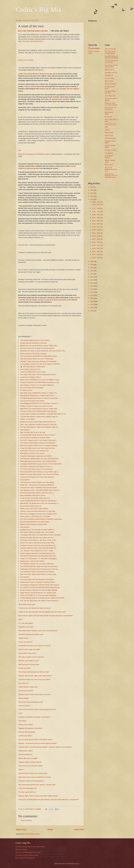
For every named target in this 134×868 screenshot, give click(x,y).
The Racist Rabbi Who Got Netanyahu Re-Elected (37, 580)
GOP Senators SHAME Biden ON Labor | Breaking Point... (40, 459)
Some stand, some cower (27, 653)
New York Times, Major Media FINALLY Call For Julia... (39, 574)
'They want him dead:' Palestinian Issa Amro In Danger (38, 488)
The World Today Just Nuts (110, 92)
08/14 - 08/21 (96, 221)
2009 (92, 298)
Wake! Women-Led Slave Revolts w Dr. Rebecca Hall (38, 593)
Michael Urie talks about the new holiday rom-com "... (38, 538)
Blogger (77, 864)
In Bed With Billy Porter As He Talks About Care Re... (38, 448)
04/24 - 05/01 (96, 242)
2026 (92, 187)
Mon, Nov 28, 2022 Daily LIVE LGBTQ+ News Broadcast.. (40, 601)
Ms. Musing (108, 117)
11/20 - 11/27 (96, 212)
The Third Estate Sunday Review (110, 52)
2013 (92, 286)
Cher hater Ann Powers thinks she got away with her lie (37, 709)
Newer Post (21, 830)
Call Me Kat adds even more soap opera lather (34, 679)
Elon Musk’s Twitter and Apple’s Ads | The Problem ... (38, 532)
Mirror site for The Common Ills (110, 108)
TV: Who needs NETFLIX (27, 792)
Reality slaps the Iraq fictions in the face (34, 343)
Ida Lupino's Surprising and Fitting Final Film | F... (37, 466)
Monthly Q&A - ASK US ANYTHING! (32, 561)
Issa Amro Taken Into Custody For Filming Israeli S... (38, 348)
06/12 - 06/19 (96, 233)
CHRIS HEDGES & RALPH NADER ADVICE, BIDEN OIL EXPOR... (43, 598)
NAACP (107, 130)
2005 (92, 311)
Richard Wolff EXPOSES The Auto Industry (35, 522)
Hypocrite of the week (26, 627)
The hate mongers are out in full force (31, 657)
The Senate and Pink (26, 691)
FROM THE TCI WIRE (26, 60)
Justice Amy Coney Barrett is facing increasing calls (37, 74)
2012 (92, 289)
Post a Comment (26, 820)
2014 (92, 283)
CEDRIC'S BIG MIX (41, 31)
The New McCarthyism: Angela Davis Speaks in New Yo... (40, 417)
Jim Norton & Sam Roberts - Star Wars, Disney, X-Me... (39, 540)
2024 (92, 193)
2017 (92, 274)
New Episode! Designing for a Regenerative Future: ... (38, 396)
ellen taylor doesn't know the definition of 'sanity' (35, 777)
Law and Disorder (110, 138)
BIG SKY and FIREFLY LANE (29, 661)
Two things (22, 721)
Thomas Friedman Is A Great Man (111, 62)
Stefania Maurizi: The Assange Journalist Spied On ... (38, 530)
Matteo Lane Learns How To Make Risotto (34, 509)
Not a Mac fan (23, 683)
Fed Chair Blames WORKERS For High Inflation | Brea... (39, 356)
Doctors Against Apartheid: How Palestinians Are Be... (38, 553)
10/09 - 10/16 (96, 215)
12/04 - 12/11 (96, 202)
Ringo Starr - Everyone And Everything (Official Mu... (38, 485)
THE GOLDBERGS (25, 755)
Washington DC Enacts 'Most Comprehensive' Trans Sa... (39, 569)
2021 (92, 261)
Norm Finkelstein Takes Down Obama (33, 495)
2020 (92, 265)
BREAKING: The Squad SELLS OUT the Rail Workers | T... (40, 503)
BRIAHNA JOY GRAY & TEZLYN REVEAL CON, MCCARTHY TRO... (43, 351)
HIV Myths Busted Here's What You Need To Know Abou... (40, 398)
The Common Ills (110, 49)
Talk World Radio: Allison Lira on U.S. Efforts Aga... (37, 359)
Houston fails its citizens (27, 732)
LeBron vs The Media (27, 419)
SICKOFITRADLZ (110, 84)
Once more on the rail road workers (31, 766)
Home (50, 830)
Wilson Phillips (24, 698)
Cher (20, 713)
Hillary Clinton (109, 133)
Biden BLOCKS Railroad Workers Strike (34, 524)
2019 (92, 268)
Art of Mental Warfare (109, 157)
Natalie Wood (23, 638)
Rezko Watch (109, 165)
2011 (92, 292)
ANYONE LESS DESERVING (33, 41)
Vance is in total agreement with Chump (28, 852)
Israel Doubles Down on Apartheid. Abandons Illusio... (38, 582)
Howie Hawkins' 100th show (28, 687)
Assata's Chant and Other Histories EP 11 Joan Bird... (38, 511)
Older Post (79, 830)
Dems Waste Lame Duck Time (30, 369)
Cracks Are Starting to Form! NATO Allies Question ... (38, 477)
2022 (92, 199)
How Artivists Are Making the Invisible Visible (35, 438)
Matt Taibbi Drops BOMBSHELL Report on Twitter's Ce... (39, 393)
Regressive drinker (21, 850)
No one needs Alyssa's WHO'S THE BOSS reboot (35, 740)
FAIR (106, 127)
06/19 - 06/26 (96, 230)
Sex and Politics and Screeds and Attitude (111, 57)
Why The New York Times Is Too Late (33, 432)
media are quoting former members (57, 99)
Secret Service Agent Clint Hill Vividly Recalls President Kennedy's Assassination (45, 616)
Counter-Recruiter (110, 124)
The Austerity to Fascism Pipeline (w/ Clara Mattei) (37, 482)
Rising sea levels (24, 668)
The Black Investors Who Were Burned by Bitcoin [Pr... (38, 545)
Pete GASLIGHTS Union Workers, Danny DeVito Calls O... (40, 472)
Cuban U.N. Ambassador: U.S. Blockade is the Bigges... (39, 559)
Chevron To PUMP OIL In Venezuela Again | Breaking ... (39, 595)
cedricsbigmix (95, 48)
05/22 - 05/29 (96, 236)
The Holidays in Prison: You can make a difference (37, 385)
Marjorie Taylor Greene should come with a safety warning (38, 796)
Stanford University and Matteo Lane (31, 634)
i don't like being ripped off (27, 788)
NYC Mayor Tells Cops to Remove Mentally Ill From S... (39, 375)
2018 (92, 271)
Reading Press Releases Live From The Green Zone (111, 176)
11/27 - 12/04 (96, 208)
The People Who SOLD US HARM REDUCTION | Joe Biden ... (41, 535)
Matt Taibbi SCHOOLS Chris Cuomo (32, 453)
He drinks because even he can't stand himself (30, 847)
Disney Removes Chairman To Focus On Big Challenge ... (40, 590)
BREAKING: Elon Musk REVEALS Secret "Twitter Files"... (40, 346)
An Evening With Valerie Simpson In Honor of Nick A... (38, 435)
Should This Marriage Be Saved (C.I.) (111, 169)
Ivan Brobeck (109, 153)
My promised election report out (31, 506)
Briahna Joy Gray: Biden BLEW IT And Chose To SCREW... (40, 474)
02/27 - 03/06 (96, 254)
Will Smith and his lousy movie (29, 664)
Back (20, 619)
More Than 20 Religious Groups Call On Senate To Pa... (39, 514)
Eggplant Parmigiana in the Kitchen (30, 728)
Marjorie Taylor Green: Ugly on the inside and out (35, 676)
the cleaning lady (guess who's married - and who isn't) (37, 785)
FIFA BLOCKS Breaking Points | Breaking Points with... (39, 556)
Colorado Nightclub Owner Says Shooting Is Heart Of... (39, 548)
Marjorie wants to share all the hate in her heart (34, 694)
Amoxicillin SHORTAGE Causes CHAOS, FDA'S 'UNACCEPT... (41, 464)
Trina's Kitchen (109, 78)
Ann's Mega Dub (110, 96)
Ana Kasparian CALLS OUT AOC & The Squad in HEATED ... (41, 364)
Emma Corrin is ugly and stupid (29, 649)
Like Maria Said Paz (111, 73)
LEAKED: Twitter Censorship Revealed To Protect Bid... (39, 361)
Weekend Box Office (26, 751)
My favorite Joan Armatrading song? (31, 702)
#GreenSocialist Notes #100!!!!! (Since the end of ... (37, 493)
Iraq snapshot (25, 430)
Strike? (21, 770)
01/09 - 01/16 (96, 258)
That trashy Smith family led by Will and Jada (34, 672)
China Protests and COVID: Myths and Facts (35, 498)
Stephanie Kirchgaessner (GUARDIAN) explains (34, 154)
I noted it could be (30, 86)
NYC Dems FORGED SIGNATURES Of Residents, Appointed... (41, 519)
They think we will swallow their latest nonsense (35, 608)
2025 (92, 190)
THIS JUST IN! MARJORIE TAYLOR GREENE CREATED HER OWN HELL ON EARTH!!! (49, 800)
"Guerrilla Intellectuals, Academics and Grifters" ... (37, 456)
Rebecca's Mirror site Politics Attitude (111, 104)
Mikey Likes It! (109, 70)
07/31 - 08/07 (96, 224)
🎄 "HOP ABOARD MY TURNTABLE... (33, 367)
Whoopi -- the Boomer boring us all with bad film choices (37, 743)
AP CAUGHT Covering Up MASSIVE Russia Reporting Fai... (40, 587)
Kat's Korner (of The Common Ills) (111, 66)
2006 (92, 308)
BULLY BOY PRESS (25, 31)
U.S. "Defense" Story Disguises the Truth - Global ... (38, 551)
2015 (92, 280)
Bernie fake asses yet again (28, 758)
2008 (92, 301)
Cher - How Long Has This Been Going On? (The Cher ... (39, 425)
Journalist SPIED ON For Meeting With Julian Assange (39, 411)
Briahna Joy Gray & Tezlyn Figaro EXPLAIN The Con (38, 422)
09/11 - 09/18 (96, 218)
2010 (92, 295)
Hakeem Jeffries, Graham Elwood (30, 762)
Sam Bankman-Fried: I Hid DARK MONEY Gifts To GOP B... (40, 490)
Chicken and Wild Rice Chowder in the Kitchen (34, 717)
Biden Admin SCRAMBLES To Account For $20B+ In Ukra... (40, 380)
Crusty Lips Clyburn (25, 642)
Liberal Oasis (109, 135)
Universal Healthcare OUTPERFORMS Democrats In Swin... (40, 382)
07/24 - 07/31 (96, 227)
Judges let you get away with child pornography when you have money (42, 612)
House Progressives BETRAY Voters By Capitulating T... (39, 501)
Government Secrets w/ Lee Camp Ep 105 (34, 451)
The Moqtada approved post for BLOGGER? (35, 340)
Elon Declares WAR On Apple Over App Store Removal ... (40, 566)
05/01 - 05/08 (96, 239)
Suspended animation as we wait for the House (34, 646)
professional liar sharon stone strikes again (33, 773)
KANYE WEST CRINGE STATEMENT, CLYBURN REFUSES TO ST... (44, 414)
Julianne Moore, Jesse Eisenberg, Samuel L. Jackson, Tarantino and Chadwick (45, 747)
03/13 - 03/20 (96, 251)
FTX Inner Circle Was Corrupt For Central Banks (36, 469)
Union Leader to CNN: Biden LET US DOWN (35, 516)
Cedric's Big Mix (39, 10)
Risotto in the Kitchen (26, 725)
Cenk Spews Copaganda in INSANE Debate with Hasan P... (40, 585)
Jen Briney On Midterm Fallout (30, 377)
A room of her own (97, 205)
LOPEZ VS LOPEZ (25, 736)
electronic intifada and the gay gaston (31, 781)
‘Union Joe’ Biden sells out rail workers (33, 372)
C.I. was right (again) (26, 623)
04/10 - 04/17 (96, 245)
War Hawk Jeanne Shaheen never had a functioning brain (38, 631)
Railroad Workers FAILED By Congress (33, 354)
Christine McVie (24, 706)
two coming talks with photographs (32, 388)
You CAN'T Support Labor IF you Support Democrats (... (39, 440)
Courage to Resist (110, 150)
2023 (92, 196)
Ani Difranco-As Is (26, 390)
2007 (92, 305)
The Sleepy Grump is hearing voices (27, 855)
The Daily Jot (109, 75)
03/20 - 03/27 (96, 248)
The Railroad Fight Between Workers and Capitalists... (38, 443)
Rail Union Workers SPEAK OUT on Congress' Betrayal (39, 445)
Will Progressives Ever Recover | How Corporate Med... (39, 461)
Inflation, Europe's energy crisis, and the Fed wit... (37, 406)
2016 (92, 277)
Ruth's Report (109, 81)
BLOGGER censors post (27, 604)
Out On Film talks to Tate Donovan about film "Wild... (38, 543)
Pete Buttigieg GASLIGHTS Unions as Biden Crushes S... (40, 403)
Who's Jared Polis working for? (25, 858)
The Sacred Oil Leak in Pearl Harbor (32, 401)
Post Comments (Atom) (32, 834)
